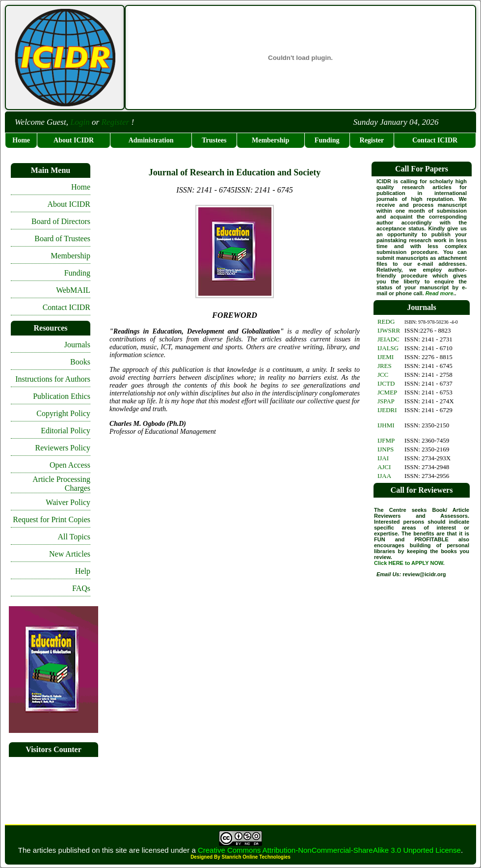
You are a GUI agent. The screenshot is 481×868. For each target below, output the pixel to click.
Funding (327, 140)
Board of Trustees (62, 238)
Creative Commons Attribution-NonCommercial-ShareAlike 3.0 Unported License (329, 850)
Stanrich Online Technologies (256, 857)
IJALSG (388, 348)
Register (115, 122)
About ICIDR (74, 140)
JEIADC (388, 339)
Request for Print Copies (52, 519)
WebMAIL (73, 290)
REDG (386, 322)
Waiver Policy (68, 502)
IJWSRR (389, 330)
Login (80, 122)
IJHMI (386, 425)
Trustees (214, 140)
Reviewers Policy (63, 448)
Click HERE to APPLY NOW (409, 563)
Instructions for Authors (53, 379)
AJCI (384, 467)
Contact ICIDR (435, 140)
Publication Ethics (62, 396)
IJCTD (386, 383)
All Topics (74, 537)
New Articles (70, 554)
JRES (385, 366)
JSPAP (386, 401)
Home (21, 140)
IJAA (384, 476)
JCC (383, 375)
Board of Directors (61, 221)
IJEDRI (387, 410)
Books (80, 362)
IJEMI (386, 357)
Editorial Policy (66, 431)
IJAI (383, 458)
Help (83, 571)
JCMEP (387, 392)
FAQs (81, 588)
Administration (151, 140)
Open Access (70, 465)
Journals (77, 345)
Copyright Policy (63, 413)
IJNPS (386, 449)
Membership (270, 140)
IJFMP (386, 440)
